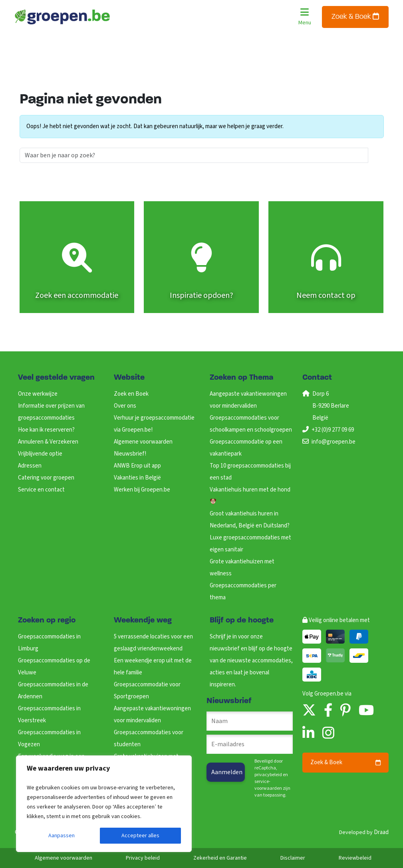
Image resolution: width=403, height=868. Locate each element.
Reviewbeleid (355, 858)
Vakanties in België (137, 478)
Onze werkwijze (38, 394)
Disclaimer (293, 858)
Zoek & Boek (355, 17)
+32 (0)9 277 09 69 (333, 430)
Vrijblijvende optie (40, 454)
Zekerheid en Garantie (220, 858)
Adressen (30, 466)
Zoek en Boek (131, 394)
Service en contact (41, 490)
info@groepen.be (334, 442)
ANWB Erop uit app (137, 466)
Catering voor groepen (46, 478)
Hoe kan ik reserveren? (46, 430)
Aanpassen (62, 836)
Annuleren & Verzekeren (48, 442)
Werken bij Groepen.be (142, 490)
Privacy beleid (143, 858)
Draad (381, 832)
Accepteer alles (140, 836)
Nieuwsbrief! (130, 454)
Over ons (125, 406)
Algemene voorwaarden (143, 442)
